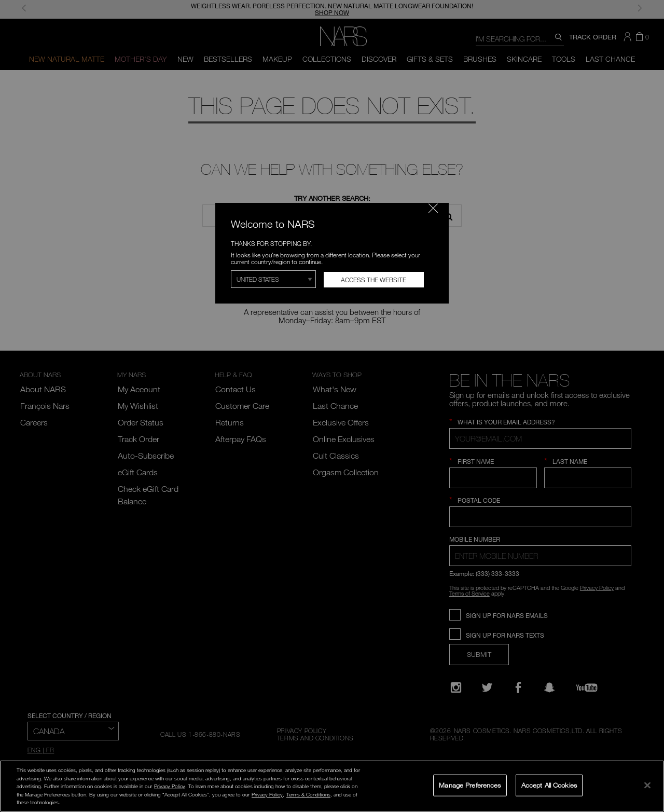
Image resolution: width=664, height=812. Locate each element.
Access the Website (374, 280)
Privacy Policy (170, 786)
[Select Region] (273, 279)
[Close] (647, 785)
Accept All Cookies (549, 785)
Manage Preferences (470, 785)
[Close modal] (433, 208)
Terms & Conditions (308, 794)
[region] (332, 786)
